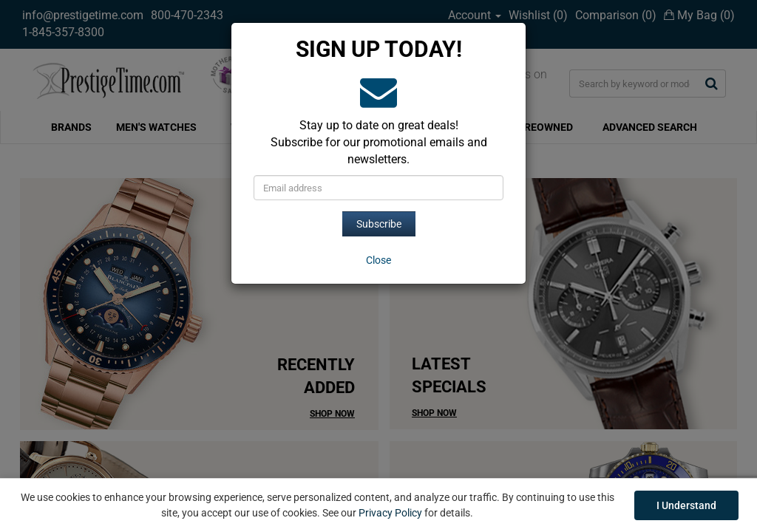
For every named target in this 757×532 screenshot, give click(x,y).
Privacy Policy (390, 513)
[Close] (378, 260)
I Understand (686, 505)
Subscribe (379, 224)
